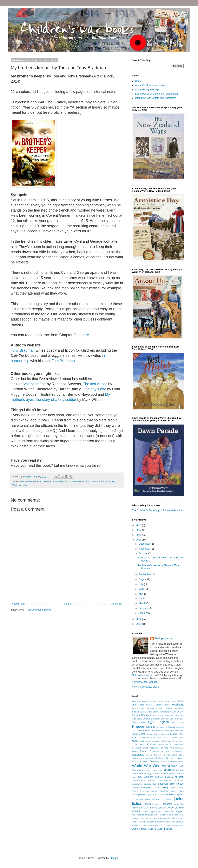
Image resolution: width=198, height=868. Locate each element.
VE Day (136, 762)
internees (167, 799)
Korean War (151, 734)
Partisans (179, 748)
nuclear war (144, 808)
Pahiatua (154, 748)
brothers (159, 777)
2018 (139, 525)
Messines (179, 738)
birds (166, 773)
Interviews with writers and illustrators (156, 98)
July (141, 584)
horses (170, 794)
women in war (140, 829)
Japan (135, 734)
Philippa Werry (163, 639)
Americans (144, 701)
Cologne (174, 715)
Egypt (151, 722)
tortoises (136, 822)
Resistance (138, 755)
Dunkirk (165, 719)
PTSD (146, 748)
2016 (139, 535)
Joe (42, 384)
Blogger (114, 858)
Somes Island (170, 755)
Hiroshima (150, 730)
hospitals (179, 794)
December (145, 544)
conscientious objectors (171, 780)
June (142, 589)
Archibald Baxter (162, 705)
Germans (160, 727)
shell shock (160, 815)
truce (167, 822)
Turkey (160, 758)
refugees (179, 811)
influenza (157, 799)
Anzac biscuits (145, 705)
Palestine (164, 748)
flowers (135, 791)
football (154, 791)
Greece (140, 730)
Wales (164, 762)
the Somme (151, 818)
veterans (143, 825)
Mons (148, 741)
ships (169, 815)
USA (166, 758)
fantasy (174, 788)
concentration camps (143, 780)
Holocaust (160, 731)
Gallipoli (151, 727)
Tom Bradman (63, 361)
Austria (135, 708)
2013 (139, 624)
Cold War (164, 715)
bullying (169, 777)
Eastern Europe (177, 719)
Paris (172, 748)
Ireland (176, 731)
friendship (164, 791)
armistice (157, 773)
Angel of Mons (156, 701)
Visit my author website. (145, 682)
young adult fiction (160, 829)
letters (147, 804)
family (165, 787)
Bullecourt (167, 712)
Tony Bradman (23, 350)
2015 (139, 540)
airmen (142, 770)
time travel (178, 818)
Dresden (156, 719)
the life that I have (165, 818)
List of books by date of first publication (156, 94)
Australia (178, 704)
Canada (136, 715)
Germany (170, 727)
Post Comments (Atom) (39, 610)
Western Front (176, 762)
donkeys (136, 788)
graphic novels (154, 795)
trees (152, 822)
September (145, 574)
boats (172, 773)
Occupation (137, 748)
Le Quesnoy (164, 734)
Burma (175, 712)
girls (181, 791)
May (141, 594)
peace (170, 808)
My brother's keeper (75, 481)
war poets (179, 825)
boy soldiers (26, 481)
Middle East (138, 741)
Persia (135, 751)
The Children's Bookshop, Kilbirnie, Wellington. (158, 510)
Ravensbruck (178, 751)
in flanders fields (141, 799)
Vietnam (155, 762)
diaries (173, 784)
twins (173, 822)
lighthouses (157, 804)
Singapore (158, 755)
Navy (181, 741)
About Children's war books (150, 85)
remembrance (138, 815)
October (144, 553)
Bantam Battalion (164, 708)
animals (170, 770)
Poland (144, 751)
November (145, 549)
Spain (181, 755)
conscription (137, 784)
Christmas (147, 715)
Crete (139, 719)
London (174, 734)
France (47, 481)
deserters (38, 481)
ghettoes (174, 791)
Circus (156, 715)
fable (156, 787)
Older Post (116, 604)
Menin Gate (168, 738)
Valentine (31, 384)
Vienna (146, 762)
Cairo (181, 712)
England (163, 722)
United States (177, 758)
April (142, 599)
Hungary (169, 731)
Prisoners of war (160, 751)
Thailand (144, 758)
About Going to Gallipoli (148, 90)
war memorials (168, 825)
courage (148, 784)
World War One (20, 485)
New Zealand (148, 744)
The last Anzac (95, 384)
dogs (181, 784)
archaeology (145, 773)
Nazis (134, 744)
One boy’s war (94, 389)
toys (142, 822)
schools (149, 815)
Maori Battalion (154, 738)
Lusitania (142, 738)
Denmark (147, 719)
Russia (149, 755)
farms (181, 788)
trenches (160, 822)
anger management (155, 770)
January (144, 613)
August (143, 579)
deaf (155, 784)
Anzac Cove (170, 701)
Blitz (143, 712)
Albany (135, 701)
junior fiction (58, 481)
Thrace (152, 758)
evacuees (146, 787)
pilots (144, 811)
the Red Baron (138, 818)
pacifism (162, 808)
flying (142, 791)
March (143, 603)
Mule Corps (173, 741)
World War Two (173, 766)
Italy (181, 730)
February (144, 608)
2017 (139, 530)
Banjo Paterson (147, 708)
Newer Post (18, 604)
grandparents (139, 794)
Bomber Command (153, 712)
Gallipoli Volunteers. (143, 675)
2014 (139, 619)
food (148, 791)
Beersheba (179, 708)
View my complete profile (146, 687)
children (179, 777)
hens (163, 795)
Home (68, 604)
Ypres (135, 770)
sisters (175, 815)
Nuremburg (179, 744)
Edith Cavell (139, 722)
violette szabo (154, 825)
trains (147, 822)
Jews (142, 734)
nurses (153, 808)
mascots (168, 804)
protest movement (165, 811)
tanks (181, 815)
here (85, 335)
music (176, 804)
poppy (152, 811)
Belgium (136, 712)
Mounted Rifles (159, 741)
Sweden (136, 758)
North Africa (165, 744)
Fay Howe (178, 722)
